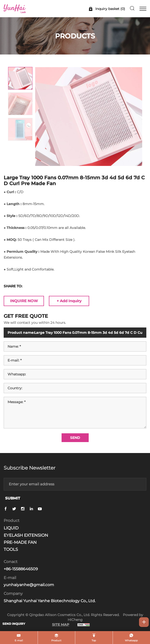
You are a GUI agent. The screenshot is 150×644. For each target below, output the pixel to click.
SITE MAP (61, 625)
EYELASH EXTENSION (26, 535)
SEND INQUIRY (14, 624)
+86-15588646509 (21, 569)
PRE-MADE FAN (20, 542)
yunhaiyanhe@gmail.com (29, 585)
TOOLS (11, 549)
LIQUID (11, 528)
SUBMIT (13, 498)
